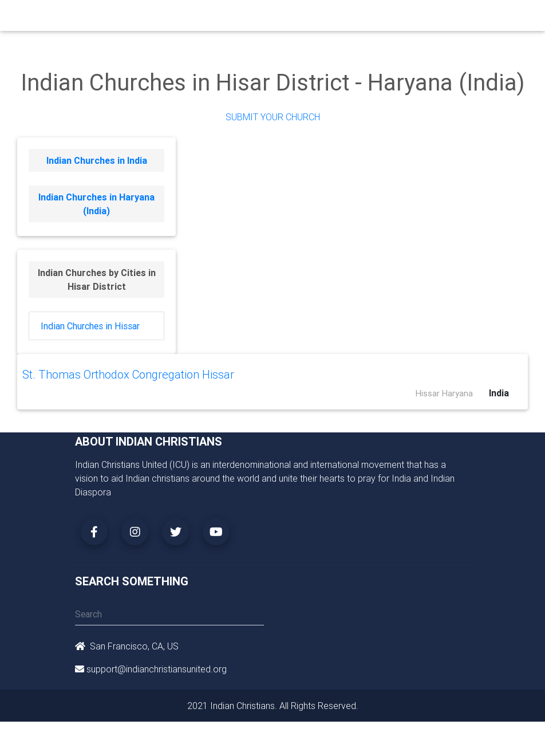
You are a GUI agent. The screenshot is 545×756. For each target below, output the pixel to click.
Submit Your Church (273, 117)
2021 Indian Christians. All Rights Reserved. (273, 706)
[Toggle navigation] (463, 18)
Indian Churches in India (97, 160)
